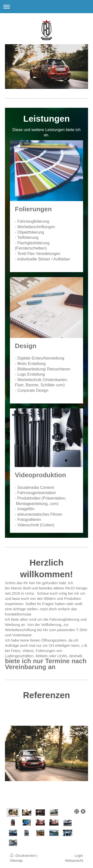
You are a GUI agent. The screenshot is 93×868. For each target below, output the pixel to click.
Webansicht (74, 861)
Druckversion (23, 856)
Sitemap (16, 861)
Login (79, 856)
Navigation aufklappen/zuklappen (46, 7)
